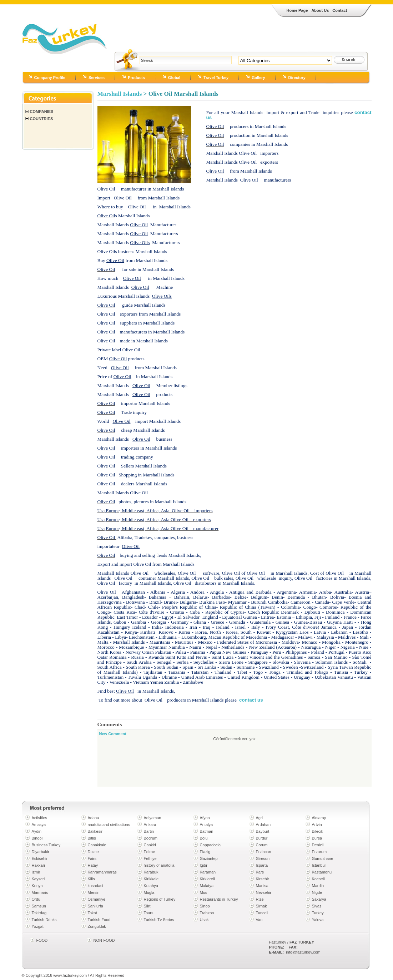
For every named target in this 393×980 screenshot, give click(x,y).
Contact (340, 10)
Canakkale (97, 845)
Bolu (204, 838)
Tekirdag (39, 913)
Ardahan (263, 825)
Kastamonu (322, 872)
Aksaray (319, 818)
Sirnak (261, 906)
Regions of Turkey (160, 899)
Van (259, 920)
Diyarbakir (41, 852)
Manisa (262, 886)
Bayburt (263, 831)
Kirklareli (207, 879)
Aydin (37, 831)
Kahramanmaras (102, 872)
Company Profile (50, 78)
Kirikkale (151, 879)
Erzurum (319, 852)
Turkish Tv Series (159, 920)
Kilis (91, 879)
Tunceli (262, 913)
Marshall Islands (120, 94)
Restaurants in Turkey (219, 899)
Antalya (206, 825)
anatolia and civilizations (109, 825)
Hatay (93, 865)
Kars (260, 872)
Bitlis (92, 838)
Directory (297, 78)
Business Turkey (46, 845)
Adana (94, 818)
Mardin (318, 886)
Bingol (37, 838)
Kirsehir (263, 879)
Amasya (39, 825)
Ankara (150, 825)
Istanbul (319, 865)
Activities (39, 818)
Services (97, 78)
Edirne (150, 852)
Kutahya (151, 886)
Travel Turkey (216, 78)
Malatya (207, 886)
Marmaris (40, 892)
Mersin (94, 892)
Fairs (92, 858)
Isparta (262, 865)
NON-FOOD (104, 940)
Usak (204, 920)
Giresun (263, 858)
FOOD (42, 940)
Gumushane (323, 858)
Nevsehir (264, 892)
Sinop (205, 906)
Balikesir (95, 831)
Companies (42, 112)
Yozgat (38, 926)
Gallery (258, 78)
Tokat (92, 913)
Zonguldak (97, 926)
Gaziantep (209, 858)
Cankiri (150, 845)
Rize (260, 899)
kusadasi (95, 886)
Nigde (317, 892)
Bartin (149, 831)
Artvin (317, 825)
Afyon (205, 818)
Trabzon (207, 913)
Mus (204, 892)
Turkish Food (99, 920)
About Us (320, 10)
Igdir (204, 865)
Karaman (208, 872)
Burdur (262, 838)
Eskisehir (40, 858)
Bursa (317, 838)
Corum (262, 845)
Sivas (317, 906)
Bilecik (318, 831)
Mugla (149, 892)
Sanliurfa (95, 906)
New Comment (113, 734)
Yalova (318, 920)
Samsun (39, 906)
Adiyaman (153, 818)
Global (174, 78)
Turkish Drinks (44, 920)
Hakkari (38, 865)
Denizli (318, 845)
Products (136, 78)
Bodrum (151, 838)
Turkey (318, 913)
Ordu (36, 899)
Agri (260, 818)
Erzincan (264, 852)
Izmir (36, 872)
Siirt (147, 906)
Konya (37, 886)
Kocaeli (318, 879)
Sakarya (319, 899)
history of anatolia (159, 865)
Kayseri (38, 879)
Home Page (297, 10)
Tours (149, 913)
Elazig (205, 852)
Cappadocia (210, 845)
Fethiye (150, 858)
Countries (42, 119)
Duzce (93, 852)
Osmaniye (97, 899)
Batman (207, 831)
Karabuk (151, 872)
